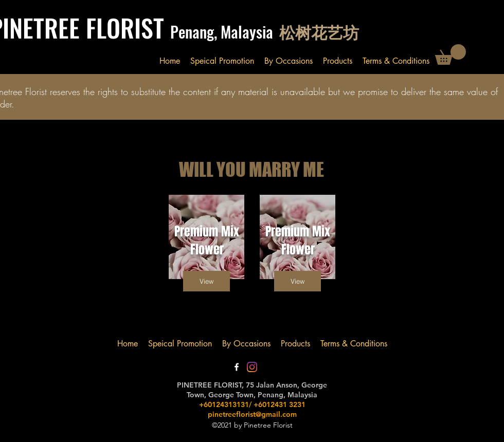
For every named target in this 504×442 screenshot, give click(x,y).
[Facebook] (237, 367)
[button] (451, 54)
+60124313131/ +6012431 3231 (252, 404)
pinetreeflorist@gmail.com (252, 414)
